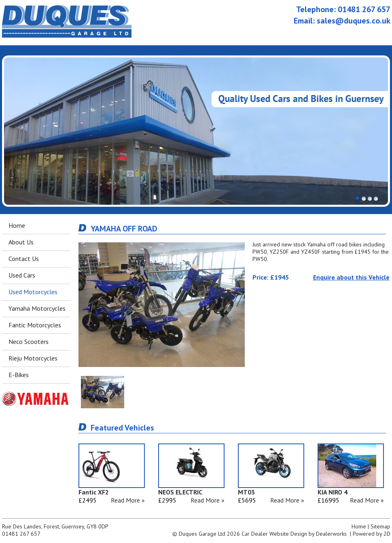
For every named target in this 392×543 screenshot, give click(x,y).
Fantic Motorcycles (35, 325)
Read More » (128, 500)
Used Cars (22, 275)
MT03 (246, 492)
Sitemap (380, 526)
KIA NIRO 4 (333, 492)
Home (17, 225)
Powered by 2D (372, 534)
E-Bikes (19, 375)
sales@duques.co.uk (354, 21)
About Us (21, 242)
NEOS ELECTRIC (180, 492)
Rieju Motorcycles (33, 358)
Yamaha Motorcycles (37, 308)
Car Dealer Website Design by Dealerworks (294, 534)
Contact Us (24, 259)
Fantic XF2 (94, 492)
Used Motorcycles (33, 292)
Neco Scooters (29, 341)
